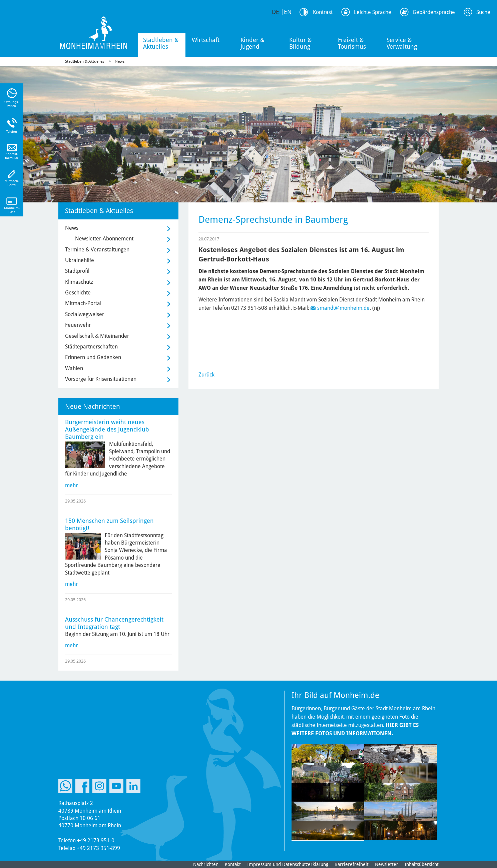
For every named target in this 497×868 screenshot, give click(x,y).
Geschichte (78, 293)
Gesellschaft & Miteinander (97, 336)
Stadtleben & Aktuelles (161, 43)
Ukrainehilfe (80, 260)
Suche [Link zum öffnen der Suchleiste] (483, 12)
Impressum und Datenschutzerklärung (288, 864)
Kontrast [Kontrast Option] (323, 12)
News (120, 61)
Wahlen (74, 368)
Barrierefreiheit (352, 864)
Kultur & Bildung (301, 43)
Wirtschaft (206, 40)
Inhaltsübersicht (422, 864)
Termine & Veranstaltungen (97, 250)
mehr (71, 485)
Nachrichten (206, 864)
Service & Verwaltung (402, 43)
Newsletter (387, 864)
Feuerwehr (78, 325)
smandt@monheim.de (343, 308)
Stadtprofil (77, 271)
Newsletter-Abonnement (104, 239)
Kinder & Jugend (253, 43)
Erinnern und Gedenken (93, 357)
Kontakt (233, 864)
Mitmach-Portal (83, 303)
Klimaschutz (79, 282)
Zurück (206, 375)
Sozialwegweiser (85, 314)
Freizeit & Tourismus (352, 43)
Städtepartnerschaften (91, 347)
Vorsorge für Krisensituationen (101, 379)
